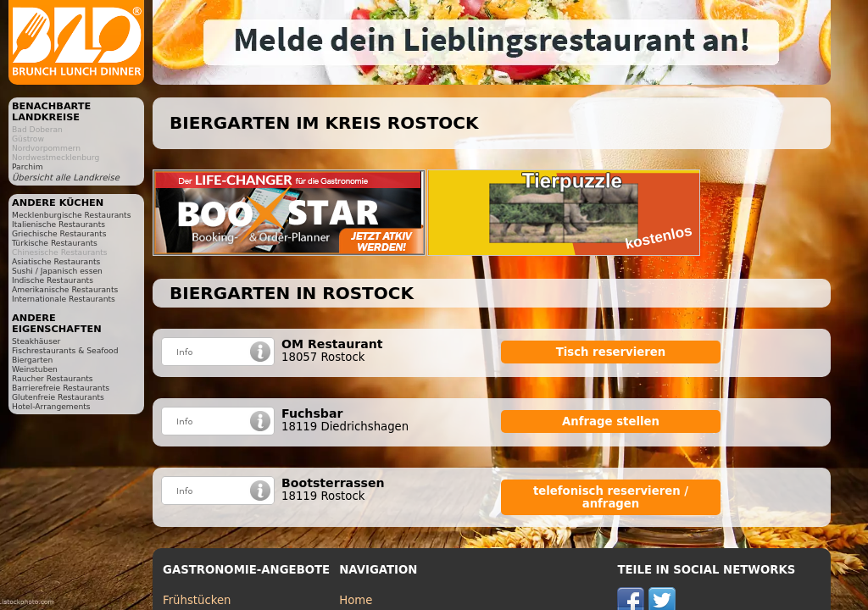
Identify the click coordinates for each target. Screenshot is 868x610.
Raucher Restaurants (53, 378)
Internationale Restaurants (64, 299)
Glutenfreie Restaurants (58, 397)
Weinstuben (35, 369)
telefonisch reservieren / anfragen (611, 497)
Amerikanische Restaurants (65, 289)
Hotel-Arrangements (51, 406)
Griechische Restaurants (59, 233)
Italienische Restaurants (58, 224)
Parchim (28, 166)
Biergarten (32, 360)
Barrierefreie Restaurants (61, 388)
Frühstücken (197, 600)
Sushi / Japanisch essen (57, 271)
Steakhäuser (36, 341)
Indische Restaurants (53, 280)
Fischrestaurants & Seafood (65, 350)
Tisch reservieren (611, 352)
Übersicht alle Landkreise (66, 177)
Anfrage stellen (611, 421)
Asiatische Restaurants (56, 261)
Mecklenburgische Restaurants (71, 215)
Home (356, 600)
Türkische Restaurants (55, 243)
